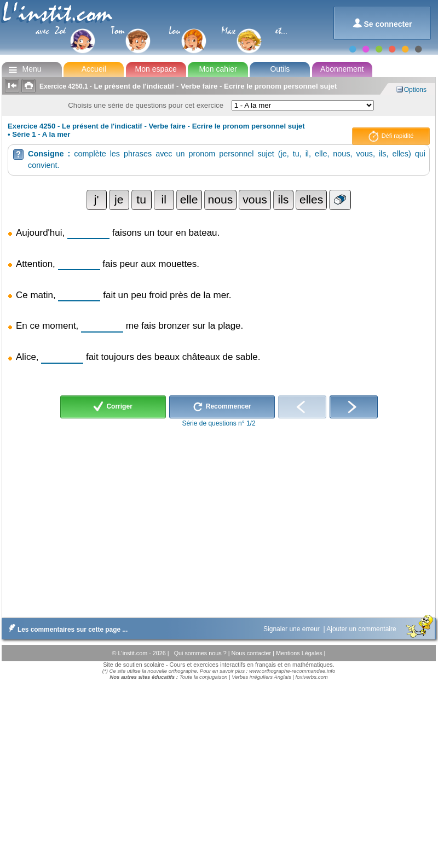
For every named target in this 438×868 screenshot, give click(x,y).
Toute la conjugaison (204, 677)
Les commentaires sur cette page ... (66, 630)
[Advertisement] (218, 520)
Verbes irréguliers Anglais (261, 677)
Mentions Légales (300, 653)
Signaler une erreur (292, 629)
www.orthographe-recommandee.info (292, 671)
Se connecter (382, 23)
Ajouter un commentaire (362, 629)
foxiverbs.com (312, 677)
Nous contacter (252, 653)
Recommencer (222, 407)
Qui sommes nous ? (201, 653)
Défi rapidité (391, 136)
